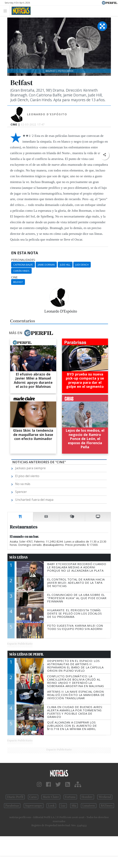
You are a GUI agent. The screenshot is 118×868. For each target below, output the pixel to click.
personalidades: (23, 260)
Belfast (18, 282)
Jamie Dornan (46, 265)
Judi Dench (82, 265)
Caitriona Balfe (23, 265)
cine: (14, 277)
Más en (31, 333)
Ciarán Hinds (21, 271)
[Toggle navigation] (6, 11)
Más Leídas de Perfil (26, 654)
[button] (104, 155)
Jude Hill (65, 265)
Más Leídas (19, 557)
